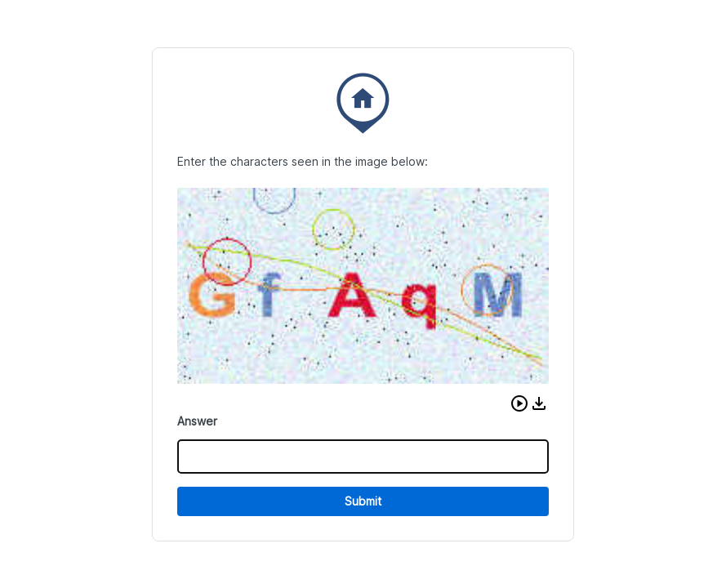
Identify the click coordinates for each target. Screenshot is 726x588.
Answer (197, 421)
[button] (519, 403)
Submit (363, 501)
